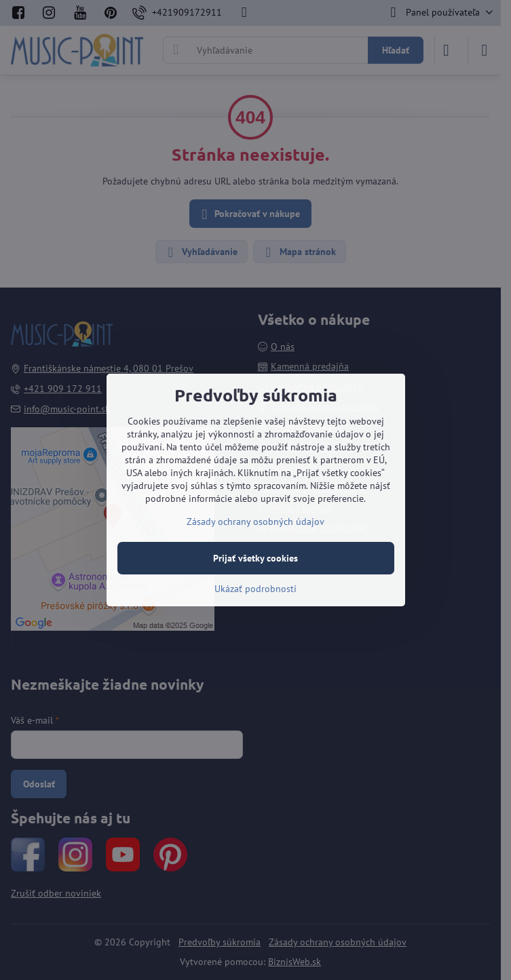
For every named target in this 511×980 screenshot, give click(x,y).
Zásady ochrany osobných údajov (255, 522)
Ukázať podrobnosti (255, 589)
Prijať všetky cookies (255, 558)
